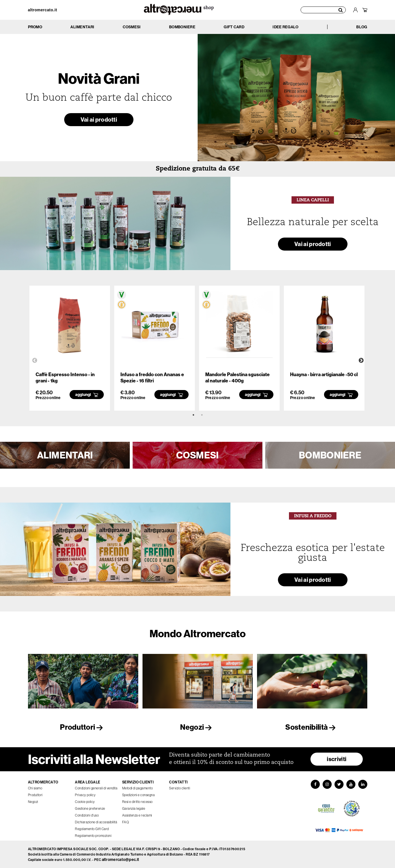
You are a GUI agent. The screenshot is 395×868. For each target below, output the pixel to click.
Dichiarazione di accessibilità (96, 822)
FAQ (126, 822)
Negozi (197, 727)
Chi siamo (35, 788)
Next (361, 361)
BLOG (362, 27)
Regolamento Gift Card (92, 829)
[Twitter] (339, 784)
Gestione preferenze (90, 808)
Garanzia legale (134, 808)
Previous (35, 361)
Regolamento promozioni (93, 836)
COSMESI (197, 455)
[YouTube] (351, 784)
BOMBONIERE (330, 455)
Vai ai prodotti (99, 119)
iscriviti (337, 759)
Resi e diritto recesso (137, 802)
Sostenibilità (312, 727)
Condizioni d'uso (87, 815)
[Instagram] (327, 784)
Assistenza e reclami (137, 815)
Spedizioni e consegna (139, 795)
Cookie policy (85, 802)
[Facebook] (315, 784)
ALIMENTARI (65, 455)
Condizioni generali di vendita (96, 788)
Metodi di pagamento (138, 788)
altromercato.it (43, 10)
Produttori (83, 727)
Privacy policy (85, 795)
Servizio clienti (180, 788)
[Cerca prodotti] (323, 10)
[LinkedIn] (363, 784)
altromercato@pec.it (121, 860)
